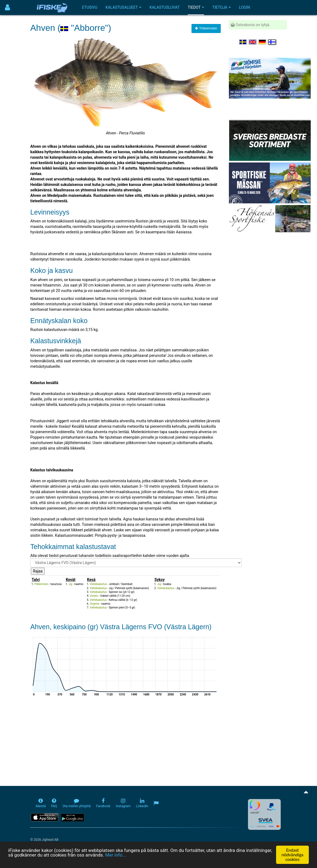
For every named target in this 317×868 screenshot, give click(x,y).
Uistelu (94, 596)
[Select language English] (253, 42)
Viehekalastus (98, 584)
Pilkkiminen (41, 584)
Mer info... (116, 855)
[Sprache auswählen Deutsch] (263, 42)
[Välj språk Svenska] (243, 42)
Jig (70, 584)
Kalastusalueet (124, 7)
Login (244, 7)
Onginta (95, 604)
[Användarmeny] (8, 7)
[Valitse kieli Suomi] (272, 42)
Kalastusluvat (165, 7)
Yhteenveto (206, 28)
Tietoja (222, 7)
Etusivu (90, 7)
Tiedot (196, 7)
